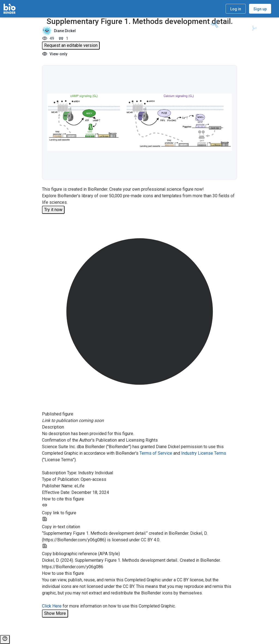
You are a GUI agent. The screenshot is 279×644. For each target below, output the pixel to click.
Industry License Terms (204, 453)
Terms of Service (156, 453)
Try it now (53, 210)
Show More (55, 613)
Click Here (52, 606)
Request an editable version (71, 45)
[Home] (10, 9)
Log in (236, 9)
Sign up (260, 9)
